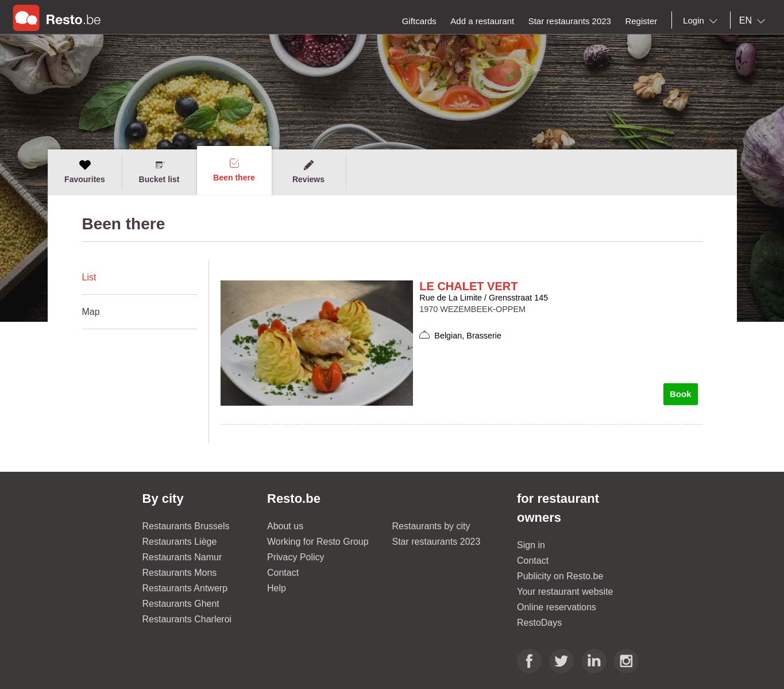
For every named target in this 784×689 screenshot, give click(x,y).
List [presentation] (89, 277)
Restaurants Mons (180, 573)
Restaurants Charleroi (187, 619)
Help (277, 588)
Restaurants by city (431, 526)
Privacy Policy (296, 557)
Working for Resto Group (318, 542)
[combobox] (702, 21)
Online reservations (557, 607)
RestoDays (539, 623)
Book (681, 394)
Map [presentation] (91, 312)
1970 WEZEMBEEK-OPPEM (472, 309)
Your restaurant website (565, 592)
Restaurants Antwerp (185, 588)
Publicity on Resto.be (560, 576)
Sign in (531, 545)
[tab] (140, 278)
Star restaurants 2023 (437, 542)
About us (285, 526)
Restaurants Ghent (181, 604)
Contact (283, 573)
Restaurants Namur (182, 557)
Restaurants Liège (180, 542)
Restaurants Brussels (186, 526)
